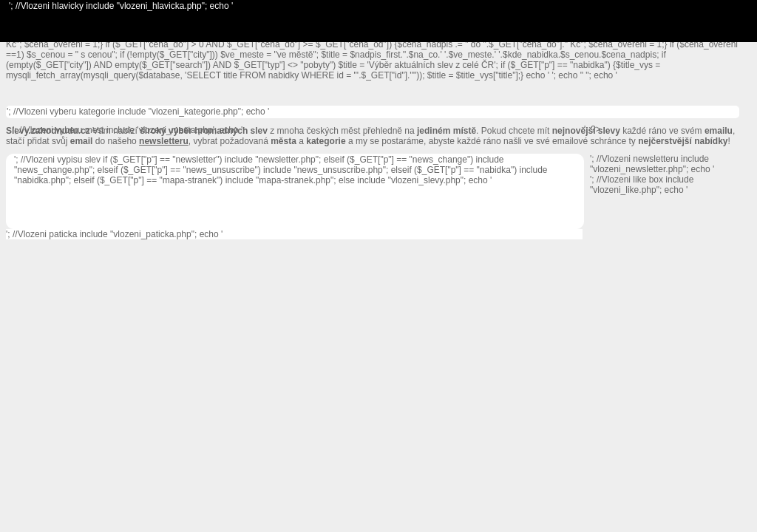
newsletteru (164, 141)
